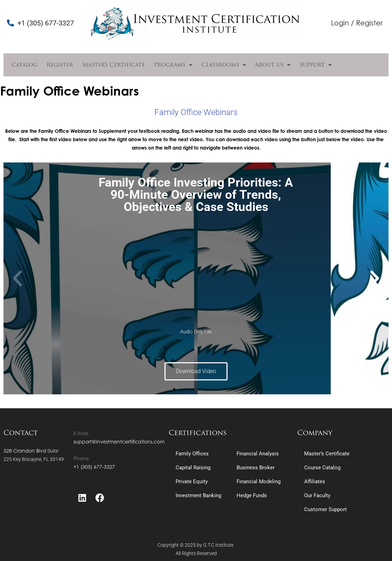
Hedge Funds (252, 495)
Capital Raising (193, 468)
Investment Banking (198, 495)
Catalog (24, 65)
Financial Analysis (258, 454)
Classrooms (224, 65)
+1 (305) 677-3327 (94, 467)
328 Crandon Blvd (25, 451)
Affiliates (315, 482)
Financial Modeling (259, 482)
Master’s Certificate (114, 65)
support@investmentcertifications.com (119, 442)
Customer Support (325, 509)
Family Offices (192, 454)
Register (60, 65)
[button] (17, 279)
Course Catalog (322, 468)
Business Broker (256, 468)
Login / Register (357, 23)
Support (316, 65)
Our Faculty (317, 495)
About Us (273, 65)
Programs (173, 65)
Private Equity (192, 482)
